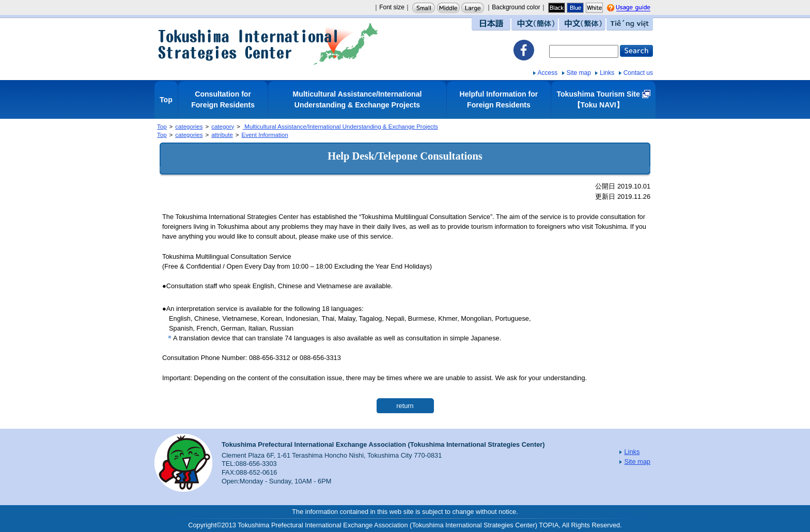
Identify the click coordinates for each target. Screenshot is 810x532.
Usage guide (643, 8)
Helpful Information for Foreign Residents (499, 99)
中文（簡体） (535, 24)
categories (189, 127)
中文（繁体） (582, 24)
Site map (579, 73)
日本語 (491, 24)
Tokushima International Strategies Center (268, 44)
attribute (222, 135)
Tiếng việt (630, 24)
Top (166, 100)
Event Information (265, 135)
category (223, 127)
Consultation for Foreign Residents (223, 99)
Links (607, 73)
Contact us (638, 73)
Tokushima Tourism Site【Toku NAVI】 (598, 99)
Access (548, 73)
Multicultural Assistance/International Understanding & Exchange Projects (357, 99)
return (405, 406)
